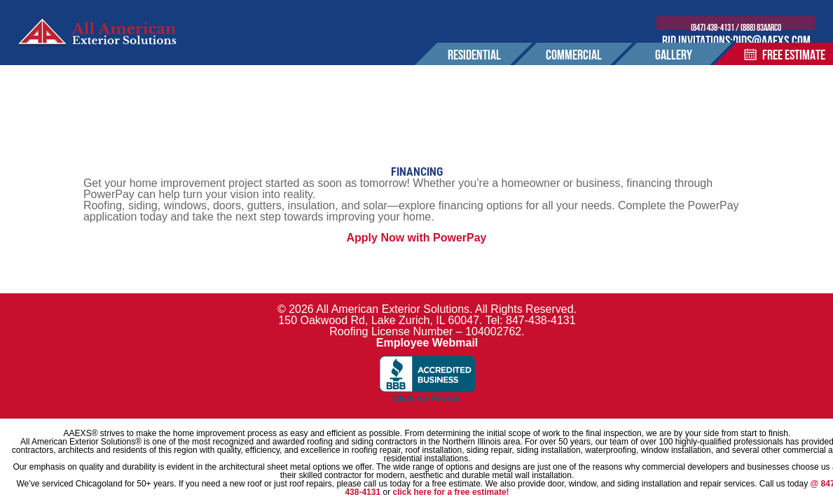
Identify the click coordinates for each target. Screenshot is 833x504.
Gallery (674, 64)
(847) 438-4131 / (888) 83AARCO (742, 28)
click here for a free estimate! (450, 492)
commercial (574, 64)
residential (474, 64)
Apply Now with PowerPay (416, 238)
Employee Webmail (427, 343)
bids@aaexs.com (777, 42)
